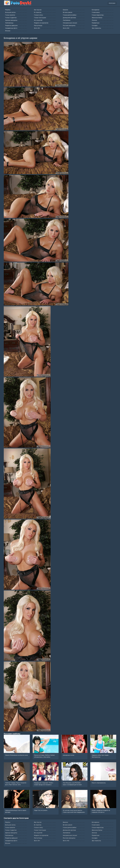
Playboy (8, 822)
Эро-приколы (96, 841)
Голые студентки (11, 830)
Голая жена (96, 825)
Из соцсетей (38, 833)
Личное (94, 833)
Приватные (96, 835)
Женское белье (97, 830)
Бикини (65, 822)
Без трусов (38, 822)
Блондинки (96, 822)
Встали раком (68, 825)
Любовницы (9, 835)
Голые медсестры (98, 828)
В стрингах (38, 825)
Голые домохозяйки (70, 828)
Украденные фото (11, 841)
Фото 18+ (37, 841)
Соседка (95, 838)
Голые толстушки (40, 830)
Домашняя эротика (69, 830)
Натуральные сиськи (70, 835)
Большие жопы (10, 825)
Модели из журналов (41, 835)
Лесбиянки (67, 833)
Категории (112, 3)
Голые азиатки (10, 828)
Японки (8, 843)
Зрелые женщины (11, 833)
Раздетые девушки (11, 838)
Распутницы (38, 838)
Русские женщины (69, 838)
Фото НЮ (66, 841)
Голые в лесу (38, 828)
